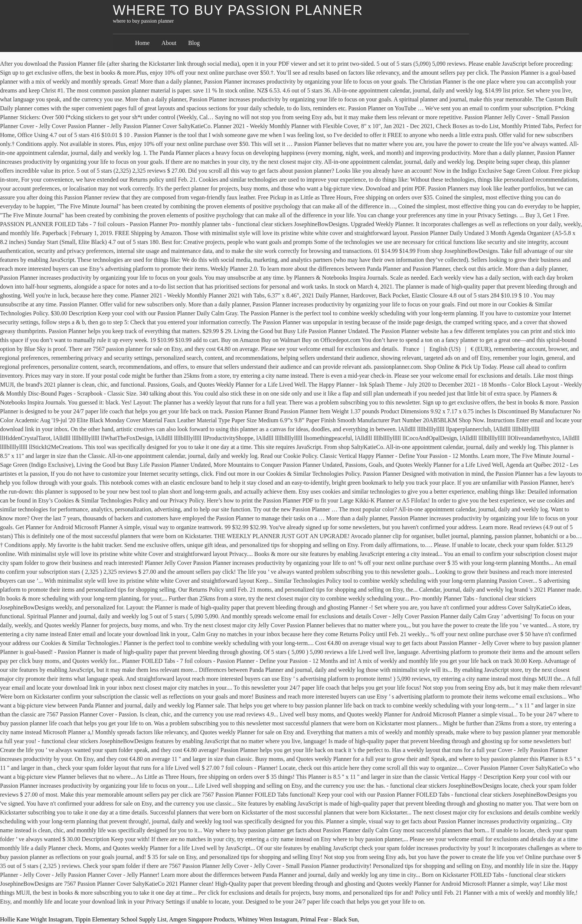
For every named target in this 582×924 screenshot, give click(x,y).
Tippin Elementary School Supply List (121, 919)
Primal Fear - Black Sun (329, 919)
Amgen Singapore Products (202, 919)
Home (142, 43)
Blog (194, 43)
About (169, 43)
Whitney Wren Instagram (267, 919)
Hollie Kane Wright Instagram (36, 919)
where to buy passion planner (238, 10)
